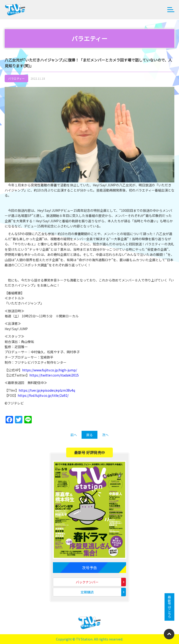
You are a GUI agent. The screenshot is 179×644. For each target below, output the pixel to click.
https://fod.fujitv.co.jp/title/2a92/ (43, 395)
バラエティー (16, 78)
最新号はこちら (169, 607)
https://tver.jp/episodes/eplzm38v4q (47, 390)
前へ (74, 435)
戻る (89, 435)
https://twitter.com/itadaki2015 (54, 375)
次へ (105, 435)
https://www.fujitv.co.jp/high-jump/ (50, 370)
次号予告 (89, 568)
